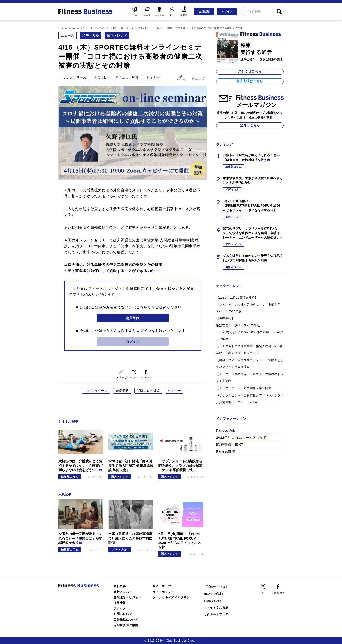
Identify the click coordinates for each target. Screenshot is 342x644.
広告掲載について (126, 620)
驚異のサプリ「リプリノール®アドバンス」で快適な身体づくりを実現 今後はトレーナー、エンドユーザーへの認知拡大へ (253, 233)
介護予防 (101, 77)
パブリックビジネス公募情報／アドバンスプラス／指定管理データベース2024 (250, 399)
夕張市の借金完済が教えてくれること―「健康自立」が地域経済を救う (251, 157)
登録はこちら (250, 125)
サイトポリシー (163, 592)
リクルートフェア (216, 614)
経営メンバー (123, 592)
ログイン (227, 11)
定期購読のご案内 (126, 625)
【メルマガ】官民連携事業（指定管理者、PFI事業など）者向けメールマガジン (249, 350)
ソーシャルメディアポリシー (173, 597)
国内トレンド (117, 36)
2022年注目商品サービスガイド (241, 437)
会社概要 (120, 586)
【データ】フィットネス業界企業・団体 (244, 388)
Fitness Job (226, 430)
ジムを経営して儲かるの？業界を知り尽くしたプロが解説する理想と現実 (253, 258)
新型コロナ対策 (127, 77)
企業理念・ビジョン (127, 597)
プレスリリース (75, 77)
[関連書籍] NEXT (230, 444)
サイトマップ (162, 586)
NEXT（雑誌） (214, 594)
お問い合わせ (123, 614)
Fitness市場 (226, 451)
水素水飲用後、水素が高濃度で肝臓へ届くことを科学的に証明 (253, 180)
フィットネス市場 (216, 608)
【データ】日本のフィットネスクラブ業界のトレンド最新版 (250, 378)
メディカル (91, 36)
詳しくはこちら (250, 71)
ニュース (67, 36)
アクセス (120, 609)
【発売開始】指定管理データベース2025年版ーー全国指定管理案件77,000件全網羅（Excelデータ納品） (249, 329)
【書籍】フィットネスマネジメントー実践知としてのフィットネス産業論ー (250, 364)
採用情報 (120, 603)
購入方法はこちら (250, 81)
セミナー (153, 77)
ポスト (134, 378)
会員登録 (204, 11)
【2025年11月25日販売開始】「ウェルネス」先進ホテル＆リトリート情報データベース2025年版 (250, 304)
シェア (146, 378)
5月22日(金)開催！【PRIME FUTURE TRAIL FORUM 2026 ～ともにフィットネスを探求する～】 (251, 206)
